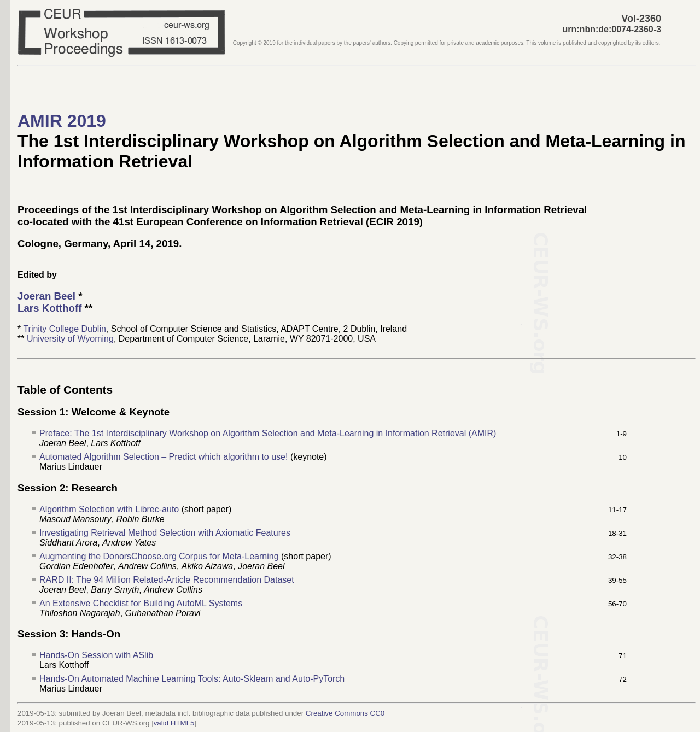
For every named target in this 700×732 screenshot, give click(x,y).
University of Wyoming (70, 339)
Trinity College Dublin (64, 329)
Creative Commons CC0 (345, 713)
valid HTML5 (174, 723)
